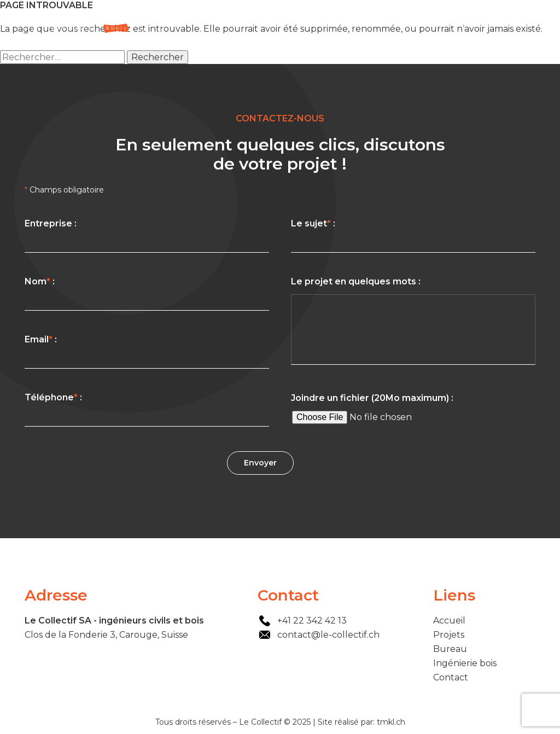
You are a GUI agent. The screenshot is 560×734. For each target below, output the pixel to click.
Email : (147, 351)
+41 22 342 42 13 (312, 621)
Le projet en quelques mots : (413, 323)
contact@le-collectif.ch (328, 635)
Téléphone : (147, 409)
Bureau (425, 22)
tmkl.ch (391, 722)
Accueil (343, 22)
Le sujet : (413, 235)
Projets (384, 22)
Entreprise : (147, 235)
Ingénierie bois (480, 22)
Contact (536, 22)
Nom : (147, 293)
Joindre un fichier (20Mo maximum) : (413, 411)
